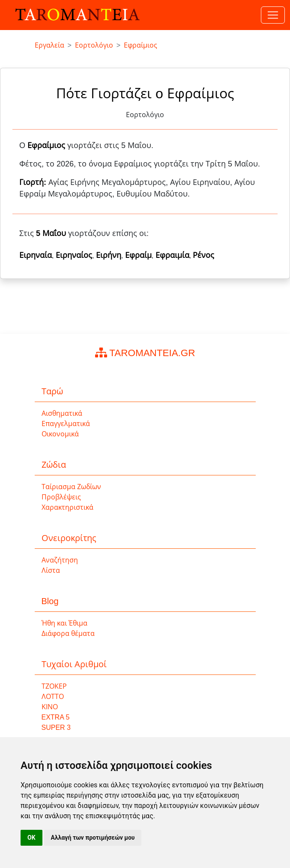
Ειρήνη (109, 255)
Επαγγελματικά (66, 424)
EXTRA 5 (56, 717)
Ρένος (203, 255)
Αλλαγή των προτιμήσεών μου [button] (93, 838)
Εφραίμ (138, 255)
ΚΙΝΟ (50, 707)
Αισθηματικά (62, 413)
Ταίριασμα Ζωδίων (71, 487)
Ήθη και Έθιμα (65, 623)
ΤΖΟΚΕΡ (54, 686)
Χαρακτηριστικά (67, 507)
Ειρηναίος (74, 255)
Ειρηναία (36, 255)
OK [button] (31, 838)
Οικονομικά (60, 434)
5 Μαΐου (51, 233)
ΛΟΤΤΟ (53, 697)
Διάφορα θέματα (68, 634)
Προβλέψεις (61, 497)
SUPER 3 (56, 727)
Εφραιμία (172, 255)
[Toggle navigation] (273, 15)
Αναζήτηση (60, 560)
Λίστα (51, 570)
